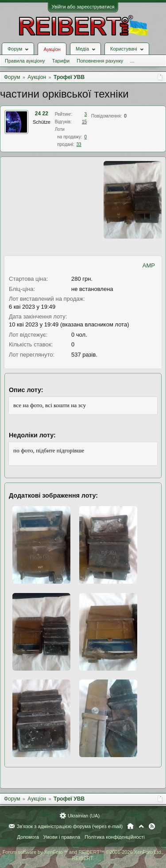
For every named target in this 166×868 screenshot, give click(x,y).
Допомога (28, 837)
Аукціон (52, 49)
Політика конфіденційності (114, 837)
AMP (149, 265)
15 (84, 122)
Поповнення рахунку (100, 61)
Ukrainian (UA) (84, 816)
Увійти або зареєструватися (83, 7)
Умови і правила (62, 837)
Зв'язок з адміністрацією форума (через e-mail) (70, 826)
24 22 (42, 114)
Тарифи (61, 61)
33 (79, 144)
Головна (130, 826)
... (132, 61)
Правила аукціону (25, 61)
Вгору (141, 826)
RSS (152, 826)
